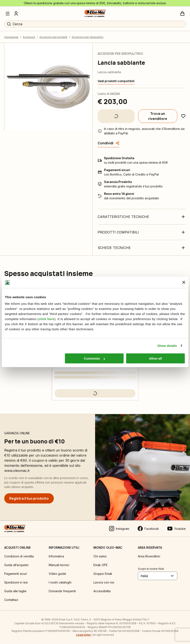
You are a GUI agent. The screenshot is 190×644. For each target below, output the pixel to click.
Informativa (56, 556)
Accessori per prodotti (53, 37)
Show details (167, 346)
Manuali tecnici (59, 565)
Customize (94, 358)
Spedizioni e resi (16, 583)
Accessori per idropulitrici (87, 37)
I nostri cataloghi (60, 583)
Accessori (29, 37)
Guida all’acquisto (16, 565)
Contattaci (11, 600)
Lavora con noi (104, 583)
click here (46, 319)
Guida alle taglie (15, 591)
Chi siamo (100, 556)
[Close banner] (184, 282)
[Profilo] (16, 14)
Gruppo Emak (103, 574)
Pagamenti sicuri (16, 574)
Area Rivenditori (149, 556)
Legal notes (83, 635)
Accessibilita (102, 591)
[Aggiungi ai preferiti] (183, 116)
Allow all (155, 358)
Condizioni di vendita (19, 556)
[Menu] (8, 14)
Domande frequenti (62, 591)
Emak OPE (101, 565)
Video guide (57, 574)
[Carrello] (182, 14)
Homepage (11, 37)
